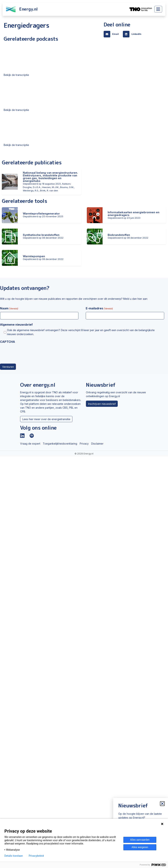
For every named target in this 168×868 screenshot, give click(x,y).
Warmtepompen (34, 256)
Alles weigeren (140, 847)
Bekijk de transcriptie (16, 75)
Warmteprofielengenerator (41, 214)
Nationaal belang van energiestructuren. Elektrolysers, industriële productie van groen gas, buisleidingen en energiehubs (50, 177)
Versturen (8, 367)
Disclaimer (97, 444)
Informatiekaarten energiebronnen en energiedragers (134, 214)
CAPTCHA (7, 342)
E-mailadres (99, 308)
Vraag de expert (30, 444)
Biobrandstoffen (119, 235)
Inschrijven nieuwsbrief (102, 404)
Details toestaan (14, 856)
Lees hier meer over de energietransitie (46, 419)
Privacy (84, 444)
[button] (112, 34)
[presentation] (28, 352)
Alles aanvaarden (140, 840)
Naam (9, 308)
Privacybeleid (36, 856)
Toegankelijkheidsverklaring (60, 444)
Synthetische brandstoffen (41, 235)
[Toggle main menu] (158, 9)
